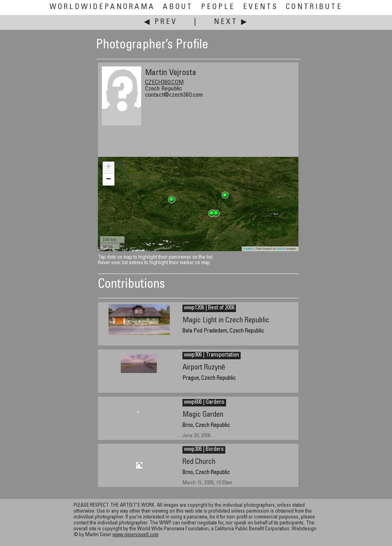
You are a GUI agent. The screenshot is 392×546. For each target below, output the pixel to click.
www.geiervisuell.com (135, 535)
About (178, 7)
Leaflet (248, 249)
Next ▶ (231, 22)
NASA (281, 249)
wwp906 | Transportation (212, 355)
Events (260, 7)
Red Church (199, 462)
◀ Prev (161, 22)
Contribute (314, 7)
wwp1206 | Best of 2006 (209, 308)
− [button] (108, 180)
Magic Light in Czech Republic (226, 321)
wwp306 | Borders (204, 450)
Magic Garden (203, 415)
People (218, 7)
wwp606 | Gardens (204, 403)
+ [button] (108, 167)
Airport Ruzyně (204, 368)
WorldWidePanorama (102, 7)
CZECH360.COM (164, 83)
